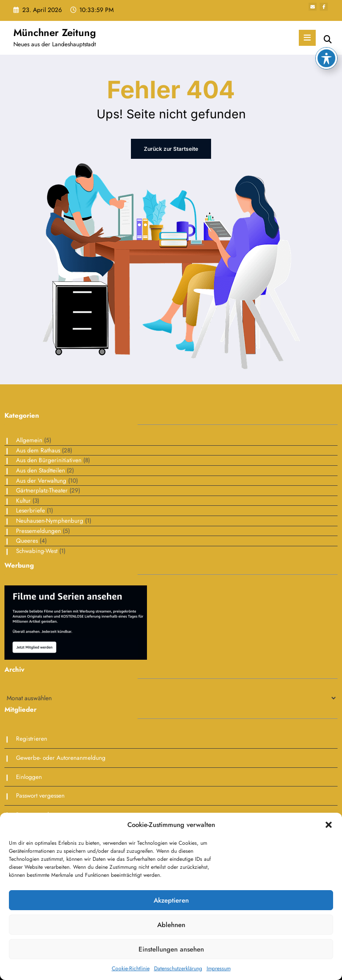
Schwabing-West (37, 551)
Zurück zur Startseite (171, 149)
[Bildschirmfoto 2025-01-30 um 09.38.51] (76, 622)
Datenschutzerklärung (178, 968)
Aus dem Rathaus (38, 450)
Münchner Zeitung (55, 32)
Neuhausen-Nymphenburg (50, 521)
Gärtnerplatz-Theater (42, 490)
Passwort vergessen (40, 796)
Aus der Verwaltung (41, 481)
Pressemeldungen (39, 531)
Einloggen (29, 777)
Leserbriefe (31, 510)
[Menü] (307, 38)
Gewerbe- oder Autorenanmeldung (61, 758)
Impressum (219, 968)
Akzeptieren (171, 900)
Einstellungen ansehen (171, 949)
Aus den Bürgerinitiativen (49, 460)
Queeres (27, 541)
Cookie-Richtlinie (131, 968)
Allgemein (29, 440)
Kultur (23, 501)
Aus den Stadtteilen (41, 470)
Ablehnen (171, 925)
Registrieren (32, 739)
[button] (329, 825)
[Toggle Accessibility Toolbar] (326, 17)
